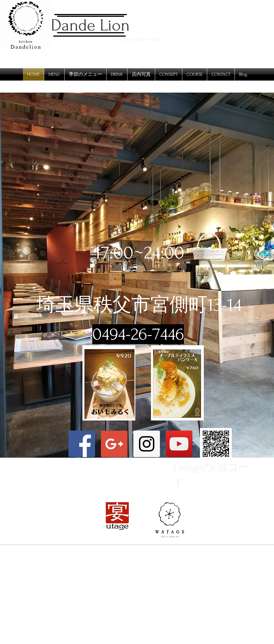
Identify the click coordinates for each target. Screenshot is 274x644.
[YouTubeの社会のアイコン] (179, 444)
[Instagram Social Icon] (147, 444)
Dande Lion (90, 25)
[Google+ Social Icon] (114, 444)
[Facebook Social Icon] (82, 444)
